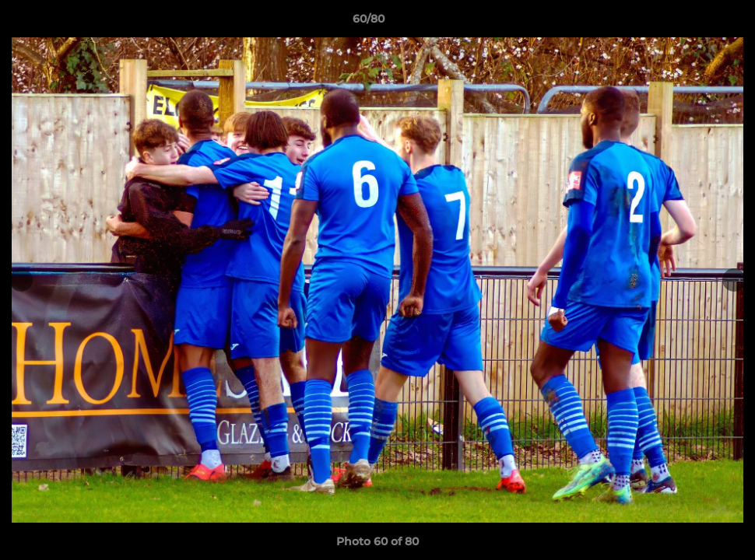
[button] (690, 23)
